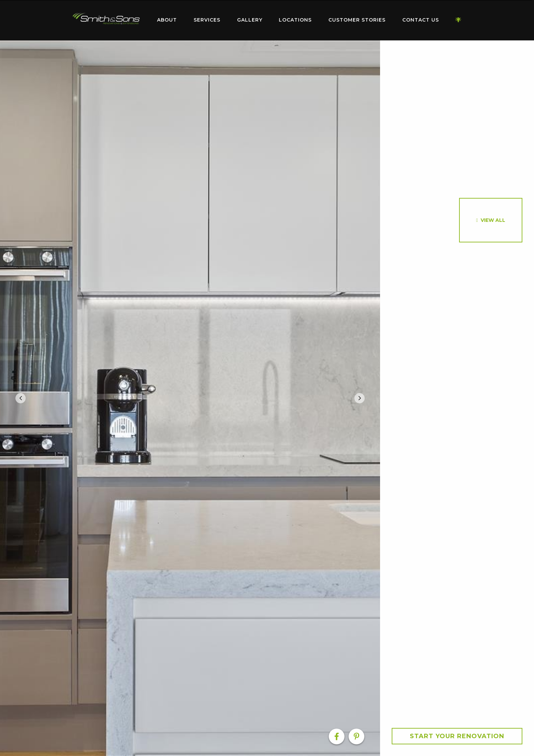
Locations (295, 20)
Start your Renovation (457, 736)
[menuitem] (106, 20)
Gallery (250, 20)
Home (106, 19)
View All (493, 220)
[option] (190, 398)
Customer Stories (357, 20)
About (167, 20)
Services (207, 20)
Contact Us (421, 20)
